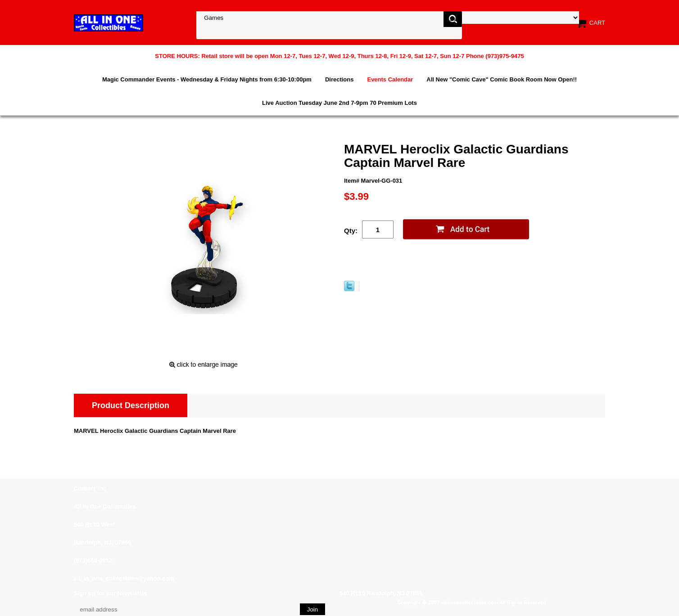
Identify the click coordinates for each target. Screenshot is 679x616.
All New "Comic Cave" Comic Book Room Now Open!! (502, 79)
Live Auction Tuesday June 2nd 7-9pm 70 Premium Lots (339, 103)
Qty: (351, 231)
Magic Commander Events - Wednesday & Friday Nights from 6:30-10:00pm (207, 79)
